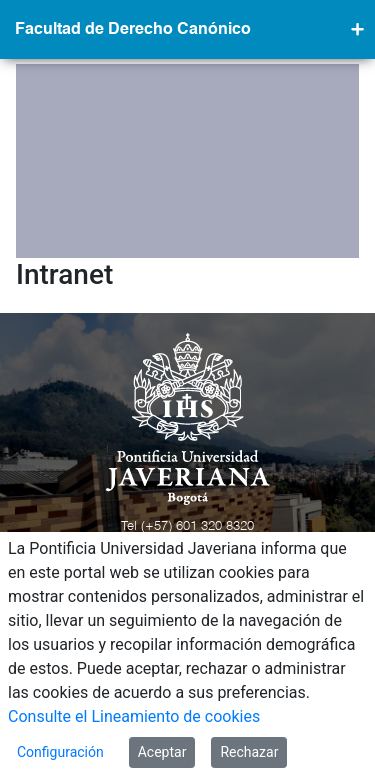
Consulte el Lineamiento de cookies (134, 716)
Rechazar (249, 752)
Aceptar (162, 752)
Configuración (60, 752)
